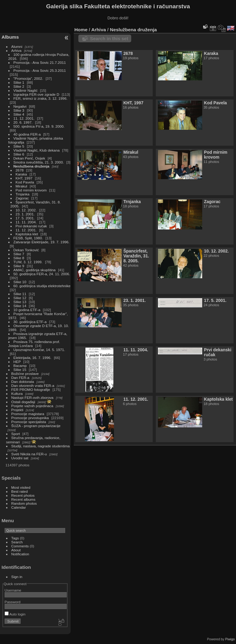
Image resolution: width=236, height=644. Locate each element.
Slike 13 (20, 302)
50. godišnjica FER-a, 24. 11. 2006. (42, 274)
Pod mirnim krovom (31, 190)
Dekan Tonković (26, 250)
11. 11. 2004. (26, 222)
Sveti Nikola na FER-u (29, 454)
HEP (17, 362)
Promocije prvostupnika (30, 418)
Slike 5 (19, 146)
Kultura (17, 393)
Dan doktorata (23, 382)
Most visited (21, 487)
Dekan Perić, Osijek (29, 158)
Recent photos (23, 495)
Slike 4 (19, 114)
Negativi (20, 106)
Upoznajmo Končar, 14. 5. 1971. (39, 350)
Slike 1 (19, 82)
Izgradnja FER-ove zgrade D (36, 94)
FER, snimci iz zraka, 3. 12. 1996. (41, 98)
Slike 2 (19, 86)
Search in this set (109, 39)
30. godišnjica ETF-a (30, 322)
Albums (10, 37)
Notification (20, 554)
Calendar (19, 507)
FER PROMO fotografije (31, 389)
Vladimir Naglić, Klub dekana (37, 150)
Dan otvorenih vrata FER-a (33, 386)
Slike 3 (19, 110)
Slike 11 (20, 294)
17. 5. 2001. (25, 218)
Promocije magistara (28, 414)
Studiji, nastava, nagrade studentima (41, 446)
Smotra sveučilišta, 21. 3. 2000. (39, 162)
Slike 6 (19, 154)
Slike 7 (19, 254)
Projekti (17, 410)
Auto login (15, 614)
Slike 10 (20, 282)
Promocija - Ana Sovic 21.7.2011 (40, 62)
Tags (15, 538)
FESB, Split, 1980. (28, 238)
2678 (20, 170)
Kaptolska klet (27, 234)
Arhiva (16, 50)
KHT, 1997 (24, 178)
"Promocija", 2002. (28, 78)
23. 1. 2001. (25, 214)
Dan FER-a (20, 378)
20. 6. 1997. (23, 122)
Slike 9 (19, 266)
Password (13, 602)
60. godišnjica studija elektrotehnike (42, 286)
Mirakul (22, 186)
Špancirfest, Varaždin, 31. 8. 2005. (136, 256)
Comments (20, 546)
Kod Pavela (25, 182)
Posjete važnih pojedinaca (32, 406)
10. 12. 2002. (26, 210)
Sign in (17, 577)
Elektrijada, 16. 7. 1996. (33, 358)
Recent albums (23, 499)
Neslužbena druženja (31, 166)
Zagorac (22, 198)
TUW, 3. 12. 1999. (28, 262)
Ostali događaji (23, 402)
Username (13, 590)
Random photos (24, 503)
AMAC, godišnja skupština (35, 270)
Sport (16, 434)
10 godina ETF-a (27, 310)
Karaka (21, 174)
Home (81, 30)
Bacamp (20, 366)
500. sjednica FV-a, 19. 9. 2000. (39, 126)
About (16, 550)
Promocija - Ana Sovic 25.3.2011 (40, 70)
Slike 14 (20, 306)
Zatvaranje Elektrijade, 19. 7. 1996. (41, 242)
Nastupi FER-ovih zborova (32, 397)
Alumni (17, 46)
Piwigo (230, 639)
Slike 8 (19, 258)
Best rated (20, 491)
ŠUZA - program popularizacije (36, 426)
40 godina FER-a (27, 134)
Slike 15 (20, 370)
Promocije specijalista (29, 422)
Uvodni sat (20, 458)
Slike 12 (20, 298)
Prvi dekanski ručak (31, 226)
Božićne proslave (25, 374)
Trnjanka (23, 194)
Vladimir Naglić (26, 90)
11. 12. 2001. (24, 118)
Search (17, 542)
